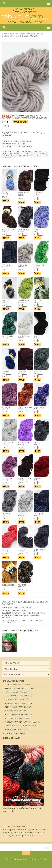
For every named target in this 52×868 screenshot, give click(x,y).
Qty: (4, 197)
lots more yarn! (12, 738)
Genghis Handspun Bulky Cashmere (23, 35)
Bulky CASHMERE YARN (17, 685)
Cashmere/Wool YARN (18, 693)
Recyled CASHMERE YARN (18, 696)
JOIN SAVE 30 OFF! (32, 22)
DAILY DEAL (12, 22)
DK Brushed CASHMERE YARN (19, 689)
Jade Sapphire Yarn (14, 681)
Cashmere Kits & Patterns (16, 730)
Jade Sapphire (10, 34)
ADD (6, 201)
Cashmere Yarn (16, 711)
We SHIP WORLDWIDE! (25, 9)
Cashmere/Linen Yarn (17, 700)
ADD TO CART (20, 122)
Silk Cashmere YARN (18, 707)
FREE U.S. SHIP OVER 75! (26, 12)
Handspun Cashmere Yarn (20, 726)
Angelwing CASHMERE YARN (22, 722)
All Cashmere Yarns (14, 734)
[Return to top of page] (26, 853)
